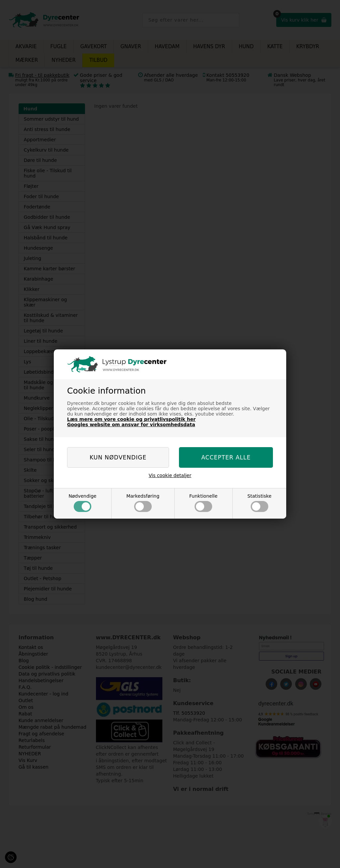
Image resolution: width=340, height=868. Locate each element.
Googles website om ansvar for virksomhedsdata (131, 425)
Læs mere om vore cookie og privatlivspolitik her (131, 419)
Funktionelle (203, 503)
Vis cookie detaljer (170, 475)
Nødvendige (82, 503)
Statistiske (259, 503)
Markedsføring (143, 503)
